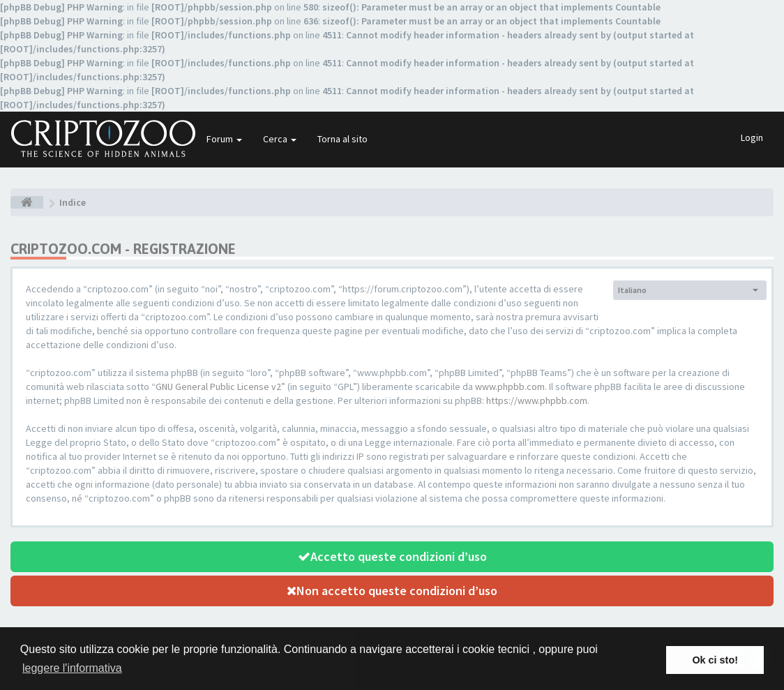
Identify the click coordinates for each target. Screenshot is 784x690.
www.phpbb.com (510, 387)
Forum (224, 139)
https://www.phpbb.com (537, 400)
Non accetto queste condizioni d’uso (392, 591)
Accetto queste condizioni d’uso (392, 556)
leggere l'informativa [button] (72, 668)
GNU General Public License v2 (218, 387)
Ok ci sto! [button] (715, 660)
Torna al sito (342, 139)
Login (752, 137)
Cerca (280, 139)
